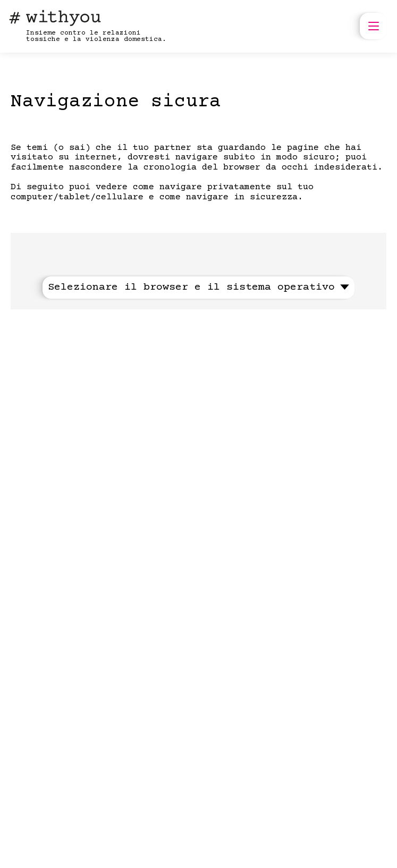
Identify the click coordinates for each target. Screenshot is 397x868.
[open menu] (373, 26)
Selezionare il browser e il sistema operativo (198, 288)
